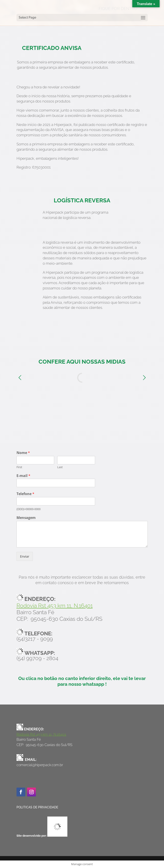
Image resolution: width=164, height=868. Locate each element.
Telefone (25, 494)
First (19, 467)
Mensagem (26, 518)
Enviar (25, 556)
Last (60, 467)
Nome (23, 453)
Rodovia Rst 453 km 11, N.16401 (55, 606)
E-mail (23, 476)
